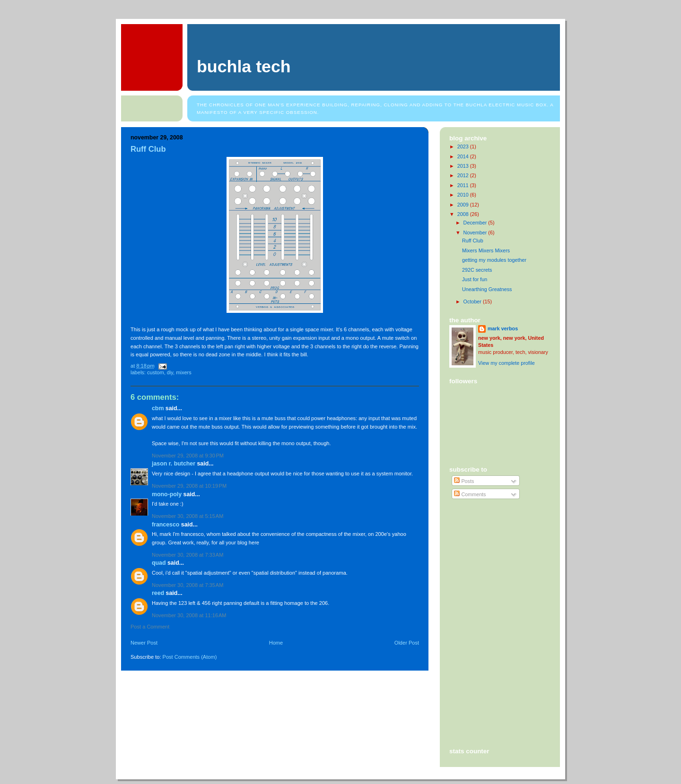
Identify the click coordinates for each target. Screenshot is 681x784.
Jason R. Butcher (174, 464)
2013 (464, 166)
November (476, 233)
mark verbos (503, 328)
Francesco (166, 525)
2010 (464, 195)
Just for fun (475, 279)
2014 (464, 156)
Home (276, 643)
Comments (470, 494)
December (476, 223)
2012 (464, 175)
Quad (159, 563)
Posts (464, 481)
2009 (464, 205)
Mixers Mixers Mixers (486, 250)
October (473, 302)
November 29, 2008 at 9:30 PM (188, 456)
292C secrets (477, 270)
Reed (158, 593)
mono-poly (167, 494)
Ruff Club (148, 149)
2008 (464, 214)
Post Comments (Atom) (190, 657)
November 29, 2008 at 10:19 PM (189, 486)
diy (170, 372)
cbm (158, 408)
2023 (464, 146)
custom (156, 372)
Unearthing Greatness (487, 289)
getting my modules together (494, 260)
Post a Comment (150, 627)
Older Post (407, 643)
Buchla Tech (244, 67)
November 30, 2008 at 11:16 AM (189, 615)
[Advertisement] (492, 544)
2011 (464, 185)
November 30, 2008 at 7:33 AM (188, 555)
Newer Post (144, 643)
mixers (184, 372)
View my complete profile (506, 363)
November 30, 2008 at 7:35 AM (188, 585)
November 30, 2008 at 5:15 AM (188, 516)
